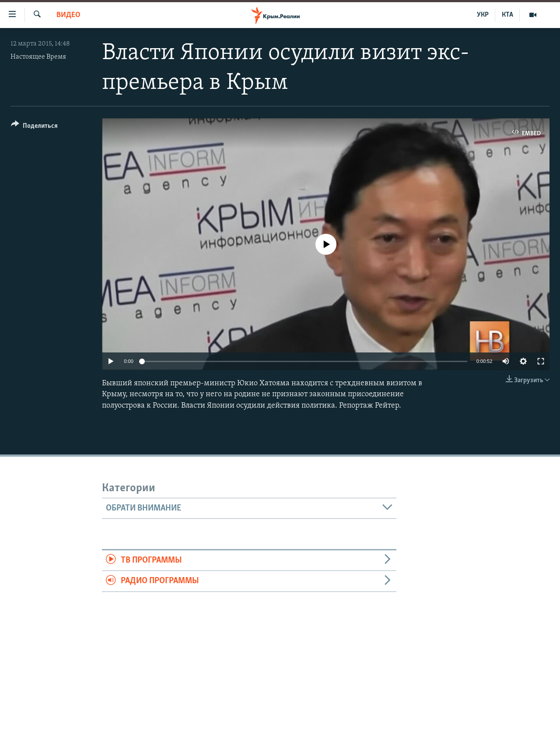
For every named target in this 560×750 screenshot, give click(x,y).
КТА (507, 15)
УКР (483, 15)
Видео (68, 15)
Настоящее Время (38, 57)
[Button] (34, 127)
